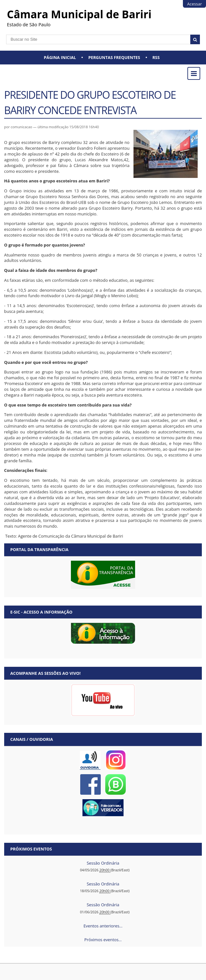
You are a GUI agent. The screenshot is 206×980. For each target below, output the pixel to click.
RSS (156, 57)
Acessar (194, 4)
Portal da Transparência (39, 549)
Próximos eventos (31, 849)
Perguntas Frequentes (114, 57)
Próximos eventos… (103, 940)
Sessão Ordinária (103, 863)
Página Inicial (60, 57)
